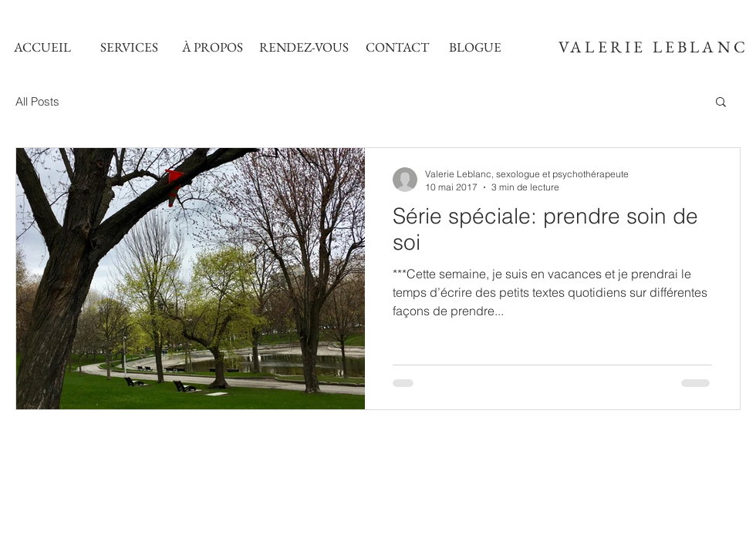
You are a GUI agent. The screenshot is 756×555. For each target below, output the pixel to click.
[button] (721, 103)
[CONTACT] (397, 48)
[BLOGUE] (475, 48)
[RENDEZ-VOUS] (304, 48)
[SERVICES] (129, 48)
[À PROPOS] (212, 48)
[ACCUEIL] (42, 48)
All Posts (37, 101)
